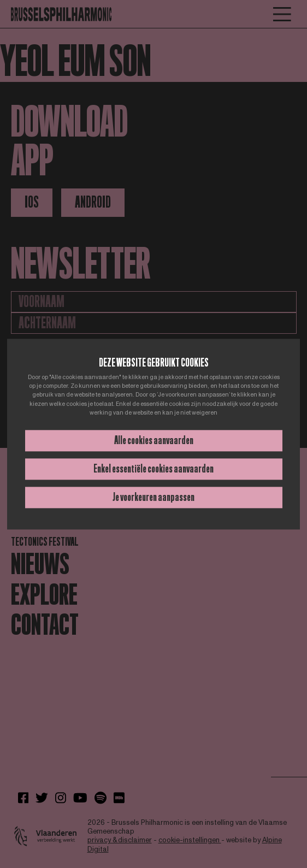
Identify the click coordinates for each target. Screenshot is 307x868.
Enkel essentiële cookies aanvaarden (153, 469)
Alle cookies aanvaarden (154, 440)
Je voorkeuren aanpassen (153, 497)
